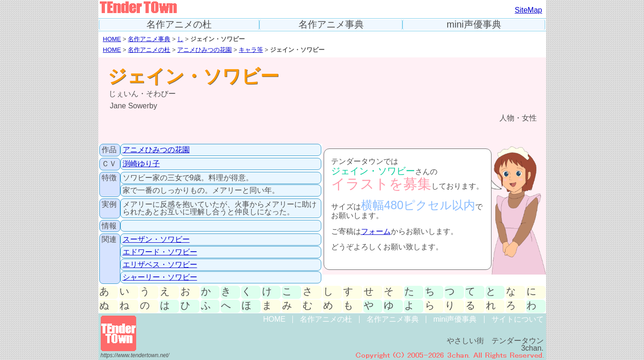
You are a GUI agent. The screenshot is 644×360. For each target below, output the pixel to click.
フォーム (376, 231)
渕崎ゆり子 (141, 164)
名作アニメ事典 (331, 25)
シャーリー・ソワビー (160, 277)
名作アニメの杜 (179, 25)
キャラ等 (251, 50)
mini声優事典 (474, 25)
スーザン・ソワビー (156, 239)
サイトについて (518, 319)
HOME (112, 39)
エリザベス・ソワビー (160, 265)
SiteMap (529, 10)
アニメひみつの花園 (204, 50)
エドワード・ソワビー (160, 252)
